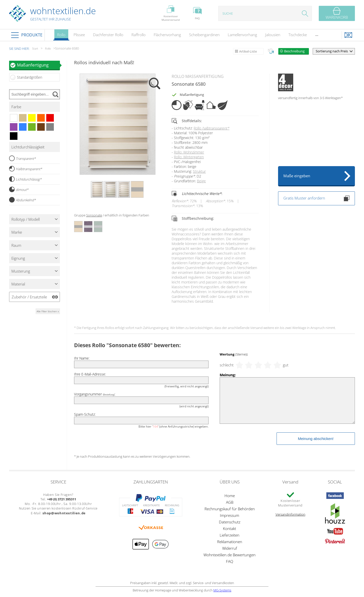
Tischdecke (298, 35)
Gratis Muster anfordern (316, 198)
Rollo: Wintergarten (189, 157)
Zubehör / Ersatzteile (29, 297)
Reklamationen (230, 542)
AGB (230, 502)
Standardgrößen (30, 77)
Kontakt (230, 528)
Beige (201, 181)
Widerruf (230, 548)
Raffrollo (139, 35)
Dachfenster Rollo (108, 35)
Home (230, 496)
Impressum (230, 515)
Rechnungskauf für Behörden (230, 509)
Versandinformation (290, 514)
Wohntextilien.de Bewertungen (230, 555)
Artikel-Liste (248, 51)
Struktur (199, 171)
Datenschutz (230, 522)
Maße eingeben (297, 176)
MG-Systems (222, 590)
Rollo (61, 36)
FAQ (230, 561)
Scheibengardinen (204, 35)
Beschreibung (294, 51)
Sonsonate (94, 215)
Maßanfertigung (38, 65)
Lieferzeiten (230, 535)
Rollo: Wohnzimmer (189, 152)
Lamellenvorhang (242, 35)
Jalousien (273, 35)
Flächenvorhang (167, 35)
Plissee (79, 35)
